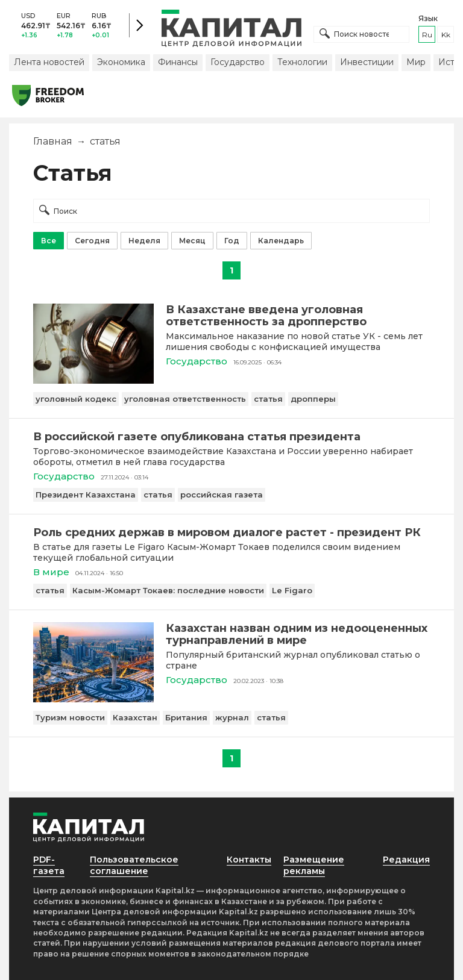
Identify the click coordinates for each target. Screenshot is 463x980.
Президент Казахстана (86, 495)
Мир (416, 62)
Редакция (406, 860)
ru (427, 35)
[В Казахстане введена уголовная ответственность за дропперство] (93, 380)
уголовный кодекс (76, 399)
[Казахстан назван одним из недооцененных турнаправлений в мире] (93, 699)
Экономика (121, 62)
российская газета (222, 495)
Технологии (302, 62)
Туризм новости (70, 717)
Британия (186, 717)
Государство (238, 62)
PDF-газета (49, 865)
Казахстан (135, 717)
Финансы (178, 62)
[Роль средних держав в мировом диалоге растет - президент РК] (231, 532)
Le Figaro (292, 590)
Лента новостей (49, 62)
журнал (232, 717)
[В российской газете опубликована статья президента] (231, 437)
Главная (53, 141)
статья (268, 399)
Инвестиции (367, 62)
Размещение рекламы (314, 865)
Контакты (249, 860)
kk (446, 35)
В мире (51, 572)
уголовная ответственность (185, 399)
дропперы (313, 399)
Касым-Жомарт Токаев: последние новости (168, 590)
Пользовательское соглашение (134, 865)
